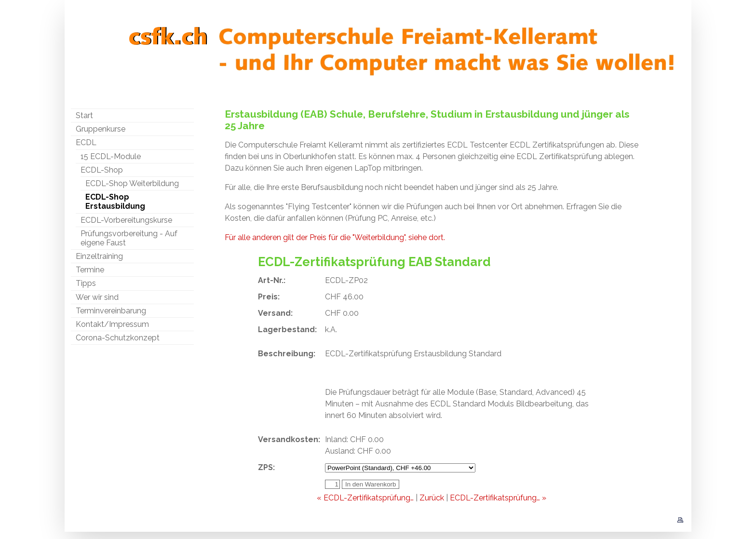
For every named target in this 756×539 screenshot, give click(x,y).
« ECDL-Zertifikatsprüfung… (365, 498)
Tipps (86, 283)
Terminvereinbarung (111, 311)
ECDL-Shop (102, 170)
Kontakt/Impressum (112, 324)
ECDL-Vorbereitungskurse (126, 220)
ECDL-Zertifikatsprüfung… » (498, 498)
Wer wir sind (97, 297)
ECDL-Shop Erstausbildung (115, 202)
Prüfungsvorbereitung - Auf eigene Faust (129, 238)
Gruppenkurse (101, 129)
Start (84, 115)
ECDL (86, 142)
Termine (90, 270)
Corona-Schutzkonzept (118, 338)
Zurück (432, 498)
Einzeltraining (99, 256)
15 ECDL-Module (111, 156)
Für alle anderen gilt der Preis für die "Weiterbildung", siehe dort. (335, 237)
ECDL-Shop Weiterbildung (132, 183)
